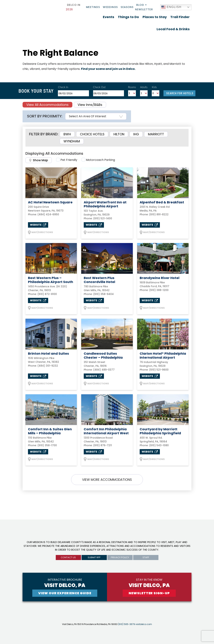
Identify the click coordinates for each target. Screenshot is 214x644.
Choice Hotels (92, 134)
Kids (154, 87)
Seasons (127, 7)
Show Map (39, 160)
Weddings (110, 7)
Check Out (99, 87)
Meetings (93, 7)
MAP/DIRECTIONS (41, 233)
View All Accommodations (47, 105)
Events (109, 17)
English (171, 7)
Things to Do (128, 17)
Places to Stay (155, 17)
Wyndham (72, 141)
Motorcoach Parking (100, 160)
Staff (146, 557)
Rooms (132, 87)
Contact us (68, 557)
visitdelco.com (144, 624)
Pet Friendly (69, 160)
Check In (63, 87)
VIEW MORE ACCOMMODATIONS (107, 480)
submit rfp (94, 557)
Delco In (73, 7)
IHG (136, 134)
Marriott (156, 134)
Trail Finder (180, 17)
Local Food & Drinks (173, 29)
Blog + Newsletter (144, 7)
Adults (144, 87)
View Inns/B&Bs (90, 105)
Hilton (119, 134)
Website (38, 225)
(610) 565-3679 (126, 624)
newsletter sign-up (149, 593)
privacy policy (120, 557)
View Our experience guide (65, 593)
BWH (67, 134)
